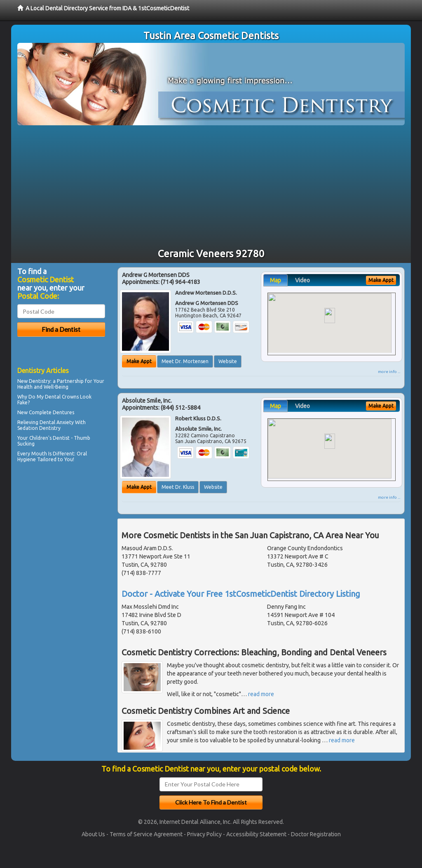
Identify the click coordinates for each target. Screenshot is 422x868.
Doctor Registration (316, 834)
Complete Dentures (52, 412)
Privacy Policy (204, 834)
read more (261, 694)
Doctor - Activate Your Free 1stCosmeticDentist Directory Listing (241, 594)
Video (302, 280)
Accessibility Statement (256, 834)
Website (228, 361)
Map (275, 280)
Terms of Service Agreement (146, 834)
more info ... (389, 372)
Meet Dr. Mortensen (185, 361)
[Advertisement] (211, 187)
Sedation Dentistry (39, 428)
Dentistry (40, 381)
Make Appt (139, 361)
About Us (93, 834)
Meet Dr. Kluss (178, 487)
